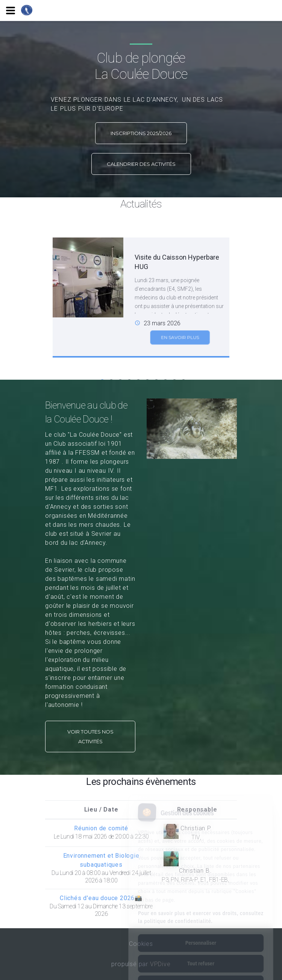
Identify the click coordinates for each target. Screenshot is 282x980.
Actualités (141, 204)
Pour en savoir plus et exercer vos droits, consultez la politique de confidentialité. (201, 886)
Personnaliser (201, 911)
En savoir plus (180, 344)
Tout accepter (201, 953)
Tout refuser (201, 932)
